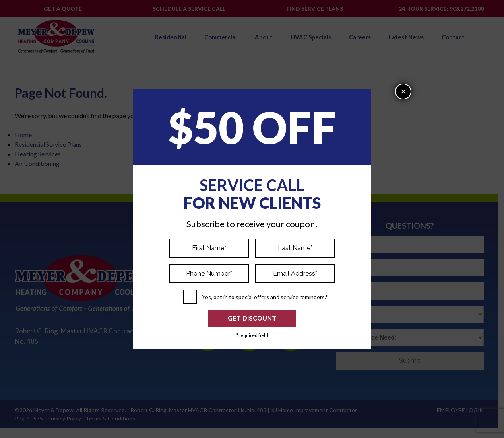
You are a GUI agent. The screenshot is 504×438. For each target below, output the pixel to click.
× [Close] (403, 91)
